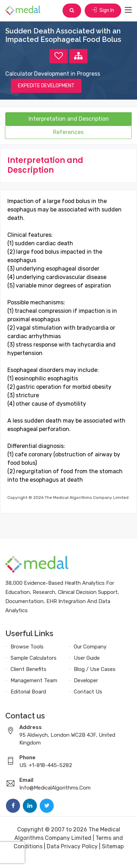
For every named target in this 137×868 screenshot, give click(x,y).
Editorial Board (28, 692)
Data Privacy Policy (72, 846)
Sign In (103, 10)
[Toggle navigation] (128, 10)
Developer (86, 680)
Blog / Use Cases (95, 669)
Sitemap (113, 846)
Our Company (90, 647)
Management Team (34, 680)
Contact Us (88, 692)
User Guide (87, 658)
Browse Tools (27, 647)
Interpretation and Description (69, 119)
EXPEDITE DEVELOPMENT (46, 86)
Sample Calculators (34, 658)
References (68, 132)
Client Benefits (28, 669)
